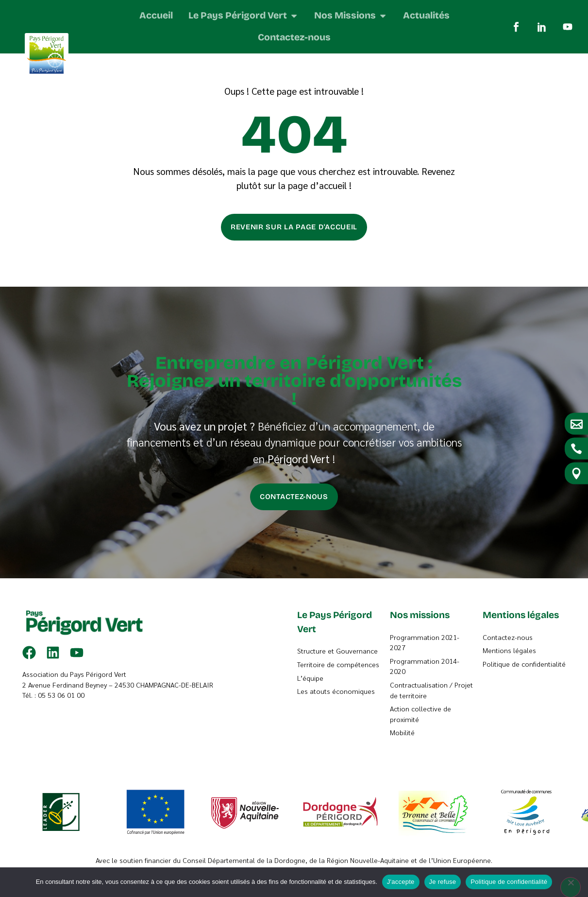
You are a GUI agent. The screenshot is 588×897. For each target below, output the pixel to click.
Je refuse (443, 882)
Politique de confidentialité (509, 882)
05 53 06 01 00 (61, 719)
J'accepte (401, 882)
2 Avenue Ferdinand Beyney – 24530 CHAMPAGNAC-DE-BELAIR (118, 708)
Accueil (111, 63)
